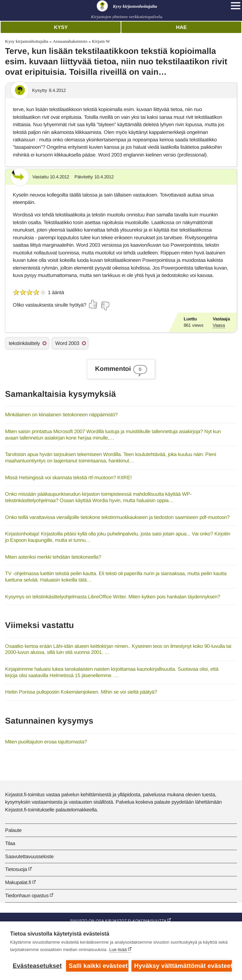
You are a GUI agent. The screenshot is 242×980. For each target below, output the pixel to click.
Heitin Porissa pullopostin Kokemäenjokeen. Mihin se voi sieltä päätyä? (81, 692)
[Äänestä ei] (105, 306)
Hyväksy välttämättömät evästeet (183, 966)
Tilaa (10, 843)
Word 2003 (67, 343)
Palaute (13, 830)
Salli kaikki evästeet (98, 966)
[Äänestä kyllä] (93, 304)
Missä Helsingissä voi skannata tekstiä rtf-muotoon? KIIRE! (68, 477)
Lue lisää (118, 950)
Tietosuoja (16, 869)
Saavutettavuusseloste (29, 856)
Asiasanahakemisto (70, 41)
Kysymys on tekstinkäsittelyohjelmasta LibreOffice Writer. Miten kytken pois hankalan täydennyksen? (113, 597)
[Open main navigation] (236, 6)
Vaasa (219, 325)
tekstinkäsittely (24, 343)
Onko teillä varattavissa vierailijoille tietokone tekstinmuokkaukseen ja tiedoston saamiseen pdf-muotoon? (117, 517)
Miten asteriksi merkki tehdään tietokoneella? (53, 557)
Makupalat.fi (18, 882)
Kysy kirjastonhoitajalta (27, 41)
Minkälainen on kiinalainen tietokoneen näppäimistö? (61, 414)
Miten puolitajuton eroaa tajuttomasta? (46, 742)
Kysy (61, 27)
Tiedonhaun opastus (27, 895)
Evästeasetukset (37, 966)
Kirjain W (101, 41)
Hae (181, 27)
